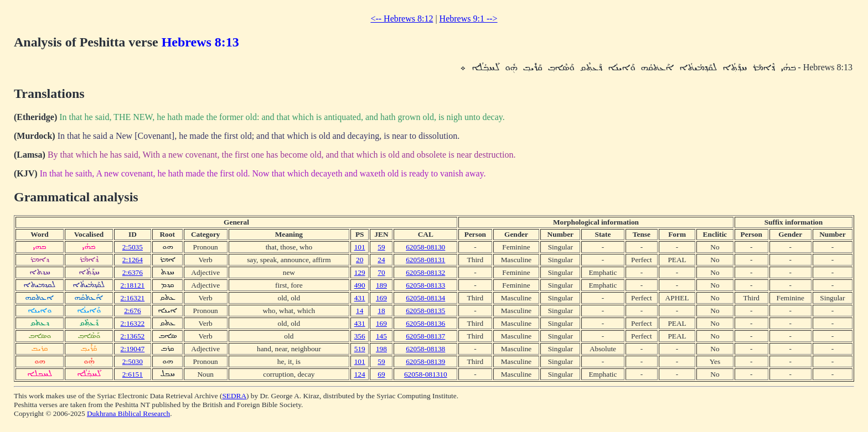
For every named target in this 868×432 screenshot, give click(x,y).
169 (381, 298)
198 (381, 349)
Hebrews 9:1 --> (469, 19)
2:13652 (133, 336)
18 (381, 311)
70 (381, 272)
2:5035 (133, 247)
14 (360, 311)
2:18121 (133, 285)
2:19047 (133, 349)
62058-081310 (426, 374)
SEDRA (234, 396)
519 (360, 349)
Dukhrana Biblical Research (128, 413)
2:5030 (133, 361)
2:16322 (133, 323)
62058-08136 (425, 323)
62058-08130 (425, 247)
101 (360, 247)
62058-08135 (425, 311)
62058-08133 (425, 285)
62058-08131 (425, 260)
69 (381, 374)
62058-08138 (425, 349)
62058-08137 (425, 336)
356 (360, 336)
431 (360, 298)
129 (360, 272)
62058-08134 (425, 298)
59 (381, 247)
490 (360, 285)
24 (381, 260)
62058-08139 (425, 361)
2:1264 (133, 260)
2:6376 (133, 272)
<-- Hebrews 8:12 (402, 19)
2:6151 (133, 374)
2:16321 (133, 298)
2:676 (132, 311)
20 (360, 260)
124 (360, 374)
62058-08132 (425, 272)
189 (381, 285)
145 (381, 336)
